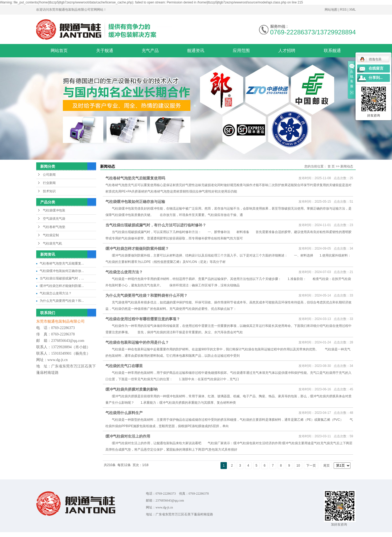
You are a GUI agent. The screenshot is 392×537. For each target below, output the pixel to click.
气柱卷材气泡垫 (54, 227)
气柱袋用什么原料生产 (124, 413)
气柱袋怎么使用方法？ (56, 293)
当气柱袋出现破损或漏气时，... (62, 278)
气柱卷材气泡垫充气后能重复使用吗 (135, 178)
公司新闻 (49, 175)
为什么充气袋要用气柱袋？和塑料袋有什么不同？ (146, 295)
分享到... (376, 78)
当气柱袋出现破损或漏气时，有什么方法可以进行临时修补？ (156, 225)
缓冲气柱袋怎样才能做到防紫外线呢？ (137, 249)
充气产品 (150, 51)
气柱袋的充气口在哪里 (124, 366)
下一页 (311, 466)
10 (298, 466)
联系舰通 (332, 51)
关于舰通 (105, 51)
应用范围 (241, 51)
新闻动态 (347, 166)
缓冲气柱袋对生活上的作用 (128, 436)
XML (352, 10)
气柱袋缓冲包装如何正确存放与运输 (135, 202)
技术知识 (49, 191)
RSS (343, 10)
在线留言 (376, 68)
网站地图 (331, 10)
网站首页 (59, 51)
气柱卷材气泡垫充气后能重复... (62, 263)
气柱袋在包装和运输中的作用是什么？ (137, 342)
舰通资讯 (196, 51)
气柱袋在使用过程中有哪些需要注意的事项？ (143, 319)
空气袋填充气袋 (54, 219)
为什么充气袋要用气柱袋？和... (62, 301)
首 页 (331, 166)
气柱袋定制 (51, 235)
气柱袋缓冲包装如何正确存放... (62, 271)
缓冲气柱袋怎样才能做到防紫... (62, 286)
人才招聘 (287, 51)
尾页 (326, 466)
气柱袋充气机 (52, 243)
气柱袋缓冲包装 (54, 210)
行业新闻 (49, 183)
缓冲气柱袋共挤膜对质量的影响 (132, 389)
